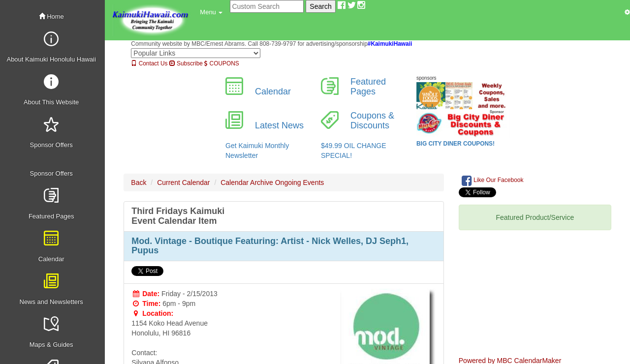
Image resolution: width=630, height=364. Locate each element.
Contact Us (149, 63)
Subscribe (186, 63)
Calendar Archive (247, 182)
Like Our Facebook (493, 181)
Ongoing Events (300, 182)
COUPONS (221, 63)
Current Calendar (183, 182)
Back (139, 182)
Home (51, 16)
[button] (211, 12)
